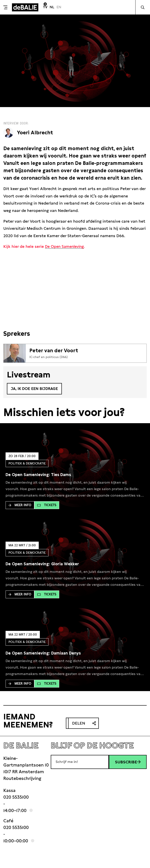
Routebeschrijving (22, 779)
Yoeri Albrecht (36, 133)
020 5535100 (16, 798)
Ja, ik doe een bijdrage (36, 389)
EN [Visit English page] (59, 7)
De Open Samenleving (66, 246)
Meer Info (20, 505)
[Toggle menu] (5, 7)
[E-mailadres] (80, 762)
